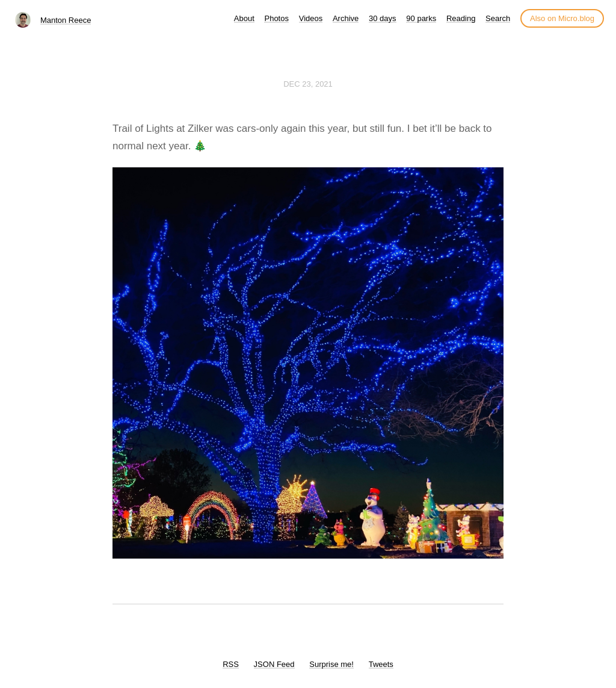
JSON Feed (274, 664)
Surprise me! (331, 664)
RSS (231, 664)
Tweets (381, 664)
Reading (461, 18)
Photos (276, 18)
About (244, 18)
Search (498, 18)
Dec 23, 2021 (308, 84)
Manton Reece (66, 20)
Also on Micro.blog (562, 18)
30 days (383, 18)
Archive (346, 18)
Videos (311, 18)
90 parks (421, 18)
